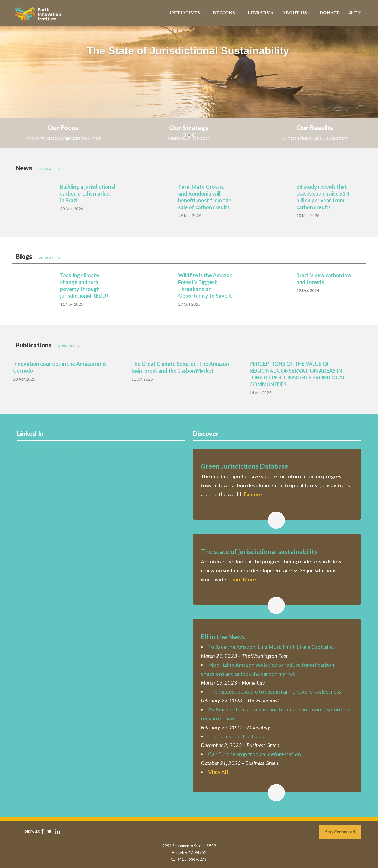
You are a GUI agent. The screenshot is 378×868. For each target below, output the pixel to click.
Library (261, 13)
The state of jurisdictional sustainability (259, 551)
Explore (253, 494)
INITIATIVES (187, 13)
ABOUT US (297, 13)
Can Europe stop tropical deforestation (254, 754)
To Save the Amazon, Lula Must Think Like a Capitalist (271, 647)
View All (47, 169)
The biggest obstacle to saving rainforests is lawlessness (275, 691)
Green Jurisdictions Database (245, 466)
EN (355, 13)
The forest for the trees (236, 736)
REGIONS (226, 13)
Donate (330, 13)
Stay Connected (340, 832)
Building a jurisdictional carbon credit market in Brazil (88, 193)
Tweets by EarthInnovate (46, 453)
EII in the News (223, 636)
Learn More (242, 579)
